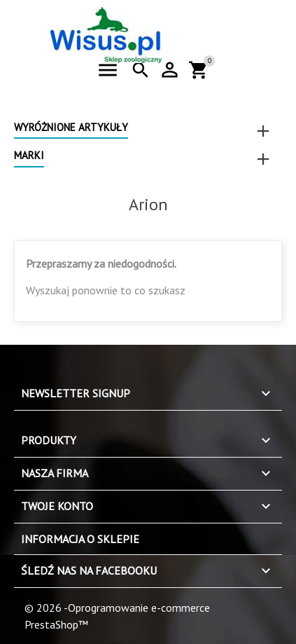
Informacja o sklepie (80, 539)
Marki (29, 155)
